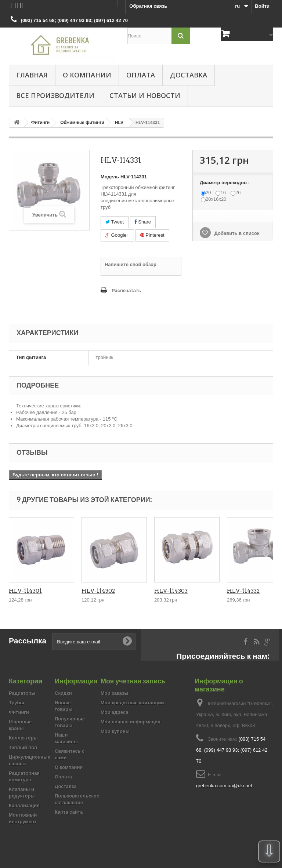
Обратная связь (148, 6)
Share (143, 222)
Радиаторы (22, 693)
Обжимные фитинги (82, 123)
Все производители (55, 95)
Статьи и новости (145, 95)
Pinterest (152, 235)
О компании (87, 75)
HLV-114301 (25, 591)
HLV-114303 (171, 591)
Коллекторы (23, 738)
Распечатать (126, 290)
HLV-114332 (243, 591)
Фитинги (41, 123)
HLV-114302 (98, 591)
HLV (119, 123)
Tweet (115, 222)
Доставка (189, 75)
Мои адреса (114, 712)
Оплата (141, 75)
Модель (110, 177)
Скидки (63, 693)
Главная (32, 75)
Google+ (117, 235)
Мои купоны (115, 731)
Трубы (17, 703)
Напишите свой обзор (131, 264)
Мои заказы (114, 693)
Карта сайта (69, 812)
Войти (262, 6)
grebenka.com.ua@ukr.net (224, 786)
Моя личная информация (131, 722)
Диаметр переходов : (225, 183)
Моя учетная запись (133, 681)
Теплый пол (23, 747)
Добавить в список (236, 233)
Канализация (24, 805)
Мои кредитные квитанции (132, 703)
